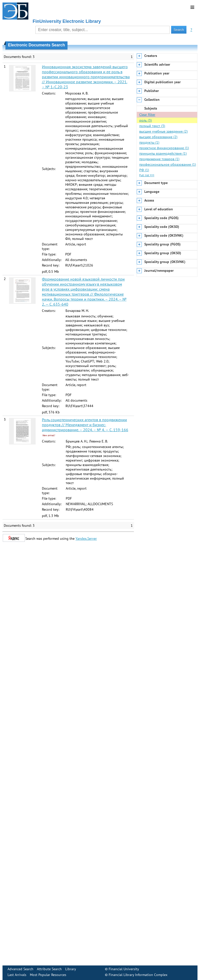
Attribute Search (49, 969)
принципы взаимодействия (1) (163, 153)
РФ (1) (144, 170)
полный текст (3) (152, 126)
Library (71, 969)
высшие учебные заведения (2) (163, 131)
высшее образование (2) (158, 137)
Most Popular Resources (48, 975)
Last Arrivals (17, 975)
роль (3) (146, 120)
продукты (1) (149, 142)
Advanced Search (20, 969)
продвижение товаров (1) (159, 159)
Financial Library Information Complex (138, 975)
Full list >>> (147, 175)
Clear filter (147, 115)
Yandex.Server (86, 539)
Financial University (124, 969)
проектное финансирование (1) (164, 148)
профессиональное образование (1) (168, 164)
